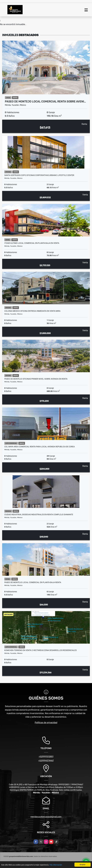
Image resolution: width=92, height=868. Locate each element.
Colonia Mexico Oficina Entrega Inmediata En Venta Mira (32, 311)
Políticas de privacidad (46, 723)
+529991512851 (46, 756)
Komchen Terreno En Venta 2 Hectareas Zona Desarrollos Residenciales (40, 650)
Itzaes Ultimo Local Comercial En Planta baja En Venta (32, 243)
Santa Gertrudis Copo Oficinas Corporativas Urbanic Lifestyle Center (39, 175)
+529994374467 (46, 761)
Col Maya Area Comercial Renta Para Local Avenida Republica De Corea (40, 447)
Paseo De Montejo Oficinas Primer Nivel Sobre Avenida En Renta (36, 379)
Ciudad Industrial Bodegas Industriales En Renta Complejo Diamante (39, 514)
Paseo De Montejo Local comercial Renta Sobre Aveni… (45, 101)
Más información (56, 865)
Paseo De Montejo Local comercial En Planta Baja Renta (33, 582)
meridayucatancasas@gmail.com (46, 817)
